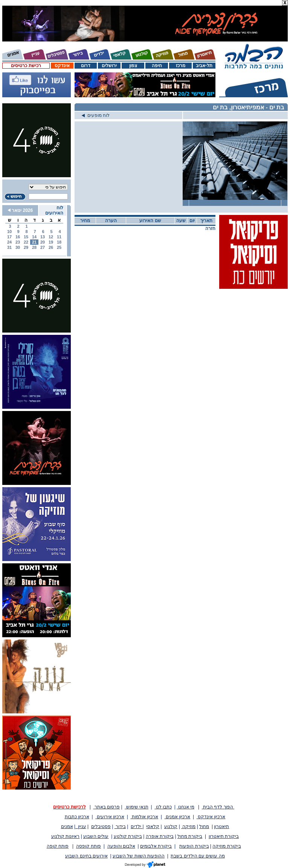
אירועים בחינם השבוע (86, 856)
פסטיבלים (101, 827)
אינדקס (62, 66)
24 (9, 242)
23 (18, 242)
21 (34, 242)
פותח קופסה (89, 846)
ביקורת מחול (190, 836)
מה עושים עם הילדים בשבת (198, 856)
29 (26, 247)
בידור (120, 827)
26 (51, 247)
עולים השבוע (96, 836)
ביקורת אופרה (160, 836)
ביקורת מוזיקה (227, 846)
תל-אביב (204, 66)
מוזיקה (188, 827)
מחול (204, 827)
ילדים (137, 827)
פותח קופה (58, 846)
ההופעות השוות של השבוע (139, 856)
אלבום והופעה (121, 846)
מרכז (181, 66)
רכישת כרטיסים (26, 66)
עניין (81, 827)
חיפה (157, 66)
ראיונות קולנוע (65, 836)
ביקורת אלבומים (156, 846)
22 (26, 242)
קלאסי (153, 827)
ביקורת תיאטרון (224, 836)
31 (9, 247)
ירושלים (109, 66)
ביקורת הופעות (194, 846)
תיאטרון (221, 827)
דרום (86, 66)
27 (43, 247)
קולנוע (171, 827)
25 (59, 247)
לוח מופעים (96, 115)
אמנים (67, 827)
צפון (133, 66)
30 (18, 247)
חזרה (210, 229)
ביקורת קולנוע (128, 836)
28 (34, 247)
